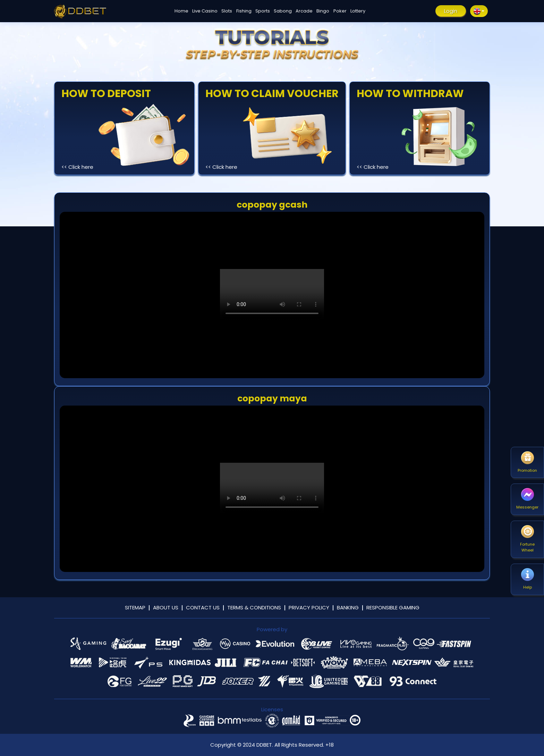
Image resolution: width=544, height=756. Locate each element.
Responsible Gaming (393, 607)
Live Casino (205, 11)
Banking (348, 607)
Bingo (323, 11)
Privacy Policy (309, 607)
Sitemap (135, 607)
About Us (166, 607)
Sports (263, 11)
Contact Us (203, 607)
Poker (340, 11)
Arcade (304, 11)
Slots (227, 11)
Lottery (358, 11)
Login (451, 11)
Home (181, 11)
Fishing (244, 11)
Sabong (283, 11)
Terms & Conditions (254, 607)
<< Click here (77, 167)
